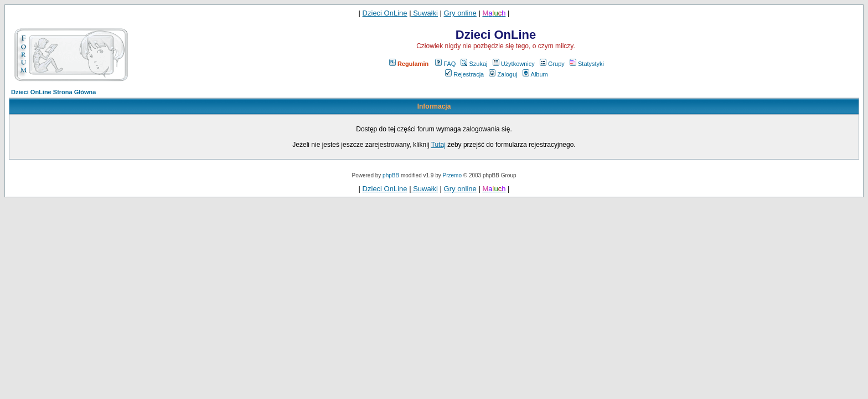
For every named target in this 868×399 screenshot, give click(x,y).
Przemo (452, 175)
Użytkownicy (514, 64)
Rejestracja (464, 74)
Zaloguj (503, 74)
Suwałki (425, 13)
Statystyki (587, 64)
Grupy (552, 64)
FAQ (445, 64)
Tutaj (438, 145)
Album (535, 74)
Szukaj (474, 64)
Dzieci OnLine (385, 13)
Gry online (460, 13)
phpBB (391, 175)
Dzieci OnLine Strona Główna (53, 92)
